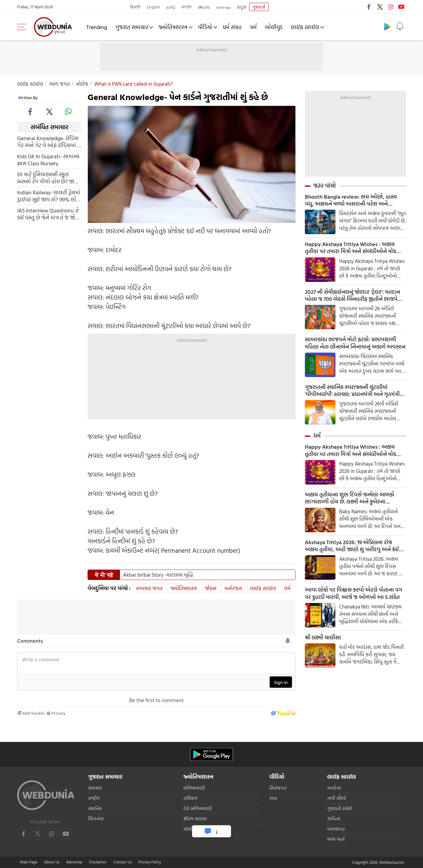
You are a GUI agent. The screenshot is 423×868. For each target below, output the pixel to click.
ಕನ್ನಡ (241, 7)
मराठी (187, 7)
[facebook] (31, 111)
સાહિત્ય (334, 819)
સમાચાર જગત (149, 588)
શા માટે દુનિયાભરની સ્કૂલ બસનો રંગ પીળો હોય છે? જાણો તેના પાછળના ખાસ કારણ (49, 178)
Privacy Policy (150, 862)
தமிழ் (171, 7)
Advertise (74, 862)
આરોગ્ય (334, 788)
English (153, 7)
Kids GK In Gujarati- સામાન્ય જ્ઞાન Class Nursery (48, 160)
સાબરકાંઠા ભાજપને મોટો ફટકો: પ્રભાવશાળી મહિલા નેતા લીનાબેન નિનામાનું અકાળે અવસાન (355, 345)
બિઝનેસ (96, 819)
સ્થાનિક (95, 808)
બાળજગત (336, 829)
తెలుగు (204, 7)
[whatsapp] (68, 111)
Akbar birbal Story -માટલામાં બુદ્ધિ (158, 575)
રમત (273, 798)
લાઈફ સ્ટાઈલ (307, 27)
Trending (97, 27)
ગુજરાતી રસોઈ (340, 808)
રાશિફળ (190, 798)
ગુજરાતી (259, 7)
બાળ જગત (60, 84)
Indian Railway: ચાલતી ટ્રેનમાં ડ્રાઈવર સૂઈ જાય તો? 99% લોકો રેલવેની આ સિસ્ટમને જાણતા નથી (49, 196)
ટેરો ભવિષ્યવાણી (198, 808)
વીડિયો (207, 27)
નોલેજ (82, 84)
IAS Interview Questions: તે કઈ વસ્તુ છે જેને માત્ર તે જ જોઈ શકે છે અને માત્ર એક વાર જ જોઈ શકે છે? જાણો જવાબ (48, 214)
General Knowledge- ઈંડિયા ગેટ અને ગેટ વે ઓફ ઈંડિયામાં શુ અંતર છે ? (49, 142)
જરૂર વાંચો (325, 185)
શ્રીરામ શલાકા (195, 819)
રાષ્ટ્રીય (94, 798)
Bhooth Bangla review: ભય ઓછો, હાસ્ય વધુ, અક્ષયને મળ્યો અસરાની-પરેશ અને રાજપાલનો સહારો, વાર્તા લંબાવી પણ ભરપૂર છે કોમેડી (353, 200)
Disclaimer (98, 862)
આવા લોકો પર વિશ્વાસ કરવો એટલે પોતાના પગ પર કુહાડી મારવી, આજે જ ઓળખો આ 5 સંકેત (354, 597)
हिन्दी (135, 7)
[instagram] (66, 834)
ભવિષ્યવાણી (194, 788)
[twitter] (49, 111)
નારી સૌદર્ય (337, 798)
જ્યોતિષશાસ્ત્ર (174, 27)
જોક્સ (211, 588)
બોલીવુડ (276, 27)
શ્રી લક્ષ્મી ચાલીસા (323, 642)
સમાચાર (95, 788)
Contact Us (122, 862)
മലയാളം (223, 7)
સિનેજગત (278, 788)
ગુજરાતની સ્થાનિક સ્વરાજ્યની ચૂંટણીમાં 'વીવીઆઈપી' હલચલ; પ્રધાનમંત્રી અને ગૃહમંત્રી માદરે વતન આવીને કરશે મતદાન (352, 393)
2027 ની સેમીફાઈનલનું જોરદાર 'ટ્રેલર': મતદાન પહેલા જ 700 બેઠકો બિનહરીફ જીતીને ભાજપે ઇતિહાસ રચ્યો (352, 297)
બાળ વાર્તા (336, 839)
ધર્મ (256, 27)
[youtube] (52, 834)
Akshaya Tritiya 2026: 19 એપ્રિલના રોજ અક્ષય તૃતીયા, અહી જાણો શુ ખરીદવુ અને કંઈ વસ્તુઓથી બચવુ (352, 549)
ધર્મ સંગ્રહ (235, 27)
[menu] (23, 27)
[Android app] (211, 755)
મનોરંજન (233, 588)
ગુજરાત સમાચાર (132, 27)
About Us (52, 862)
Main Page (29, 862)
